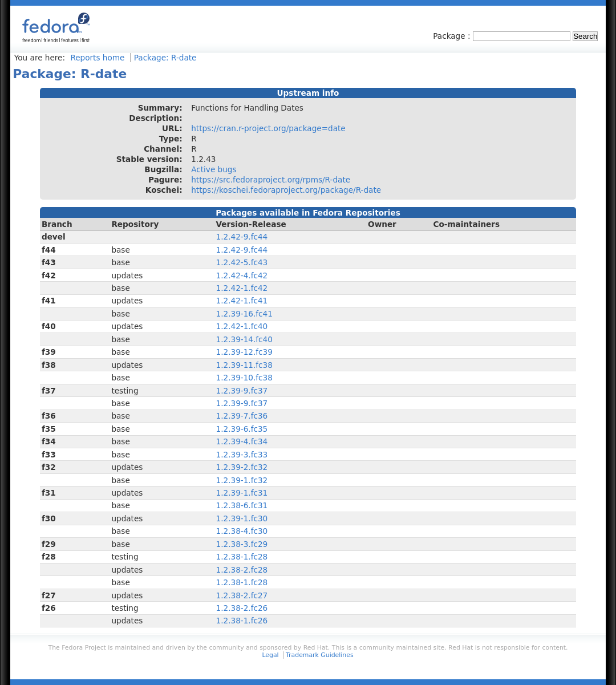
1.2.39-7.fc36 (242, 416)
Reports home (97, 58)
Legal (270, 655)
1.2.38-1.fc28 (242, 557)
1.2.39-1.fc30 (242, 518)
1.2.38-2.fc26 (242, 608)
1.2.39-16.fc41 (244, 314)
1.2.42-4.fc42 (242, 275)
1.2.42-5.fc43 (242, 262)
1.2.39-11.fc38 (244, 365)
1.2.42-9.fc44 (242, 237)
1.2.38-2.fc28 (242, 570)
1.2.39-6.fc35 (242, 429)
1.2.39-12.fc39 (244, 352)
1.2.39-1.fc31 (242, 493)
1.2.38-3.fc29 (242, 544)
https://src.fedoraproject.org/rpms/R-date (271, 180)
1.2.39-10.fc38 (244, 378)
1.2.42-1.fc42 (242, 288)
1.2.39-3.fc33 (242, 455)
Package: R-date (165, 58)
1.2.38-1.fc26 (242, 621)
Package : (453, 36)
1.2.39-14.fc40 (244, 339)
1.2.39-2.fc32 (242, 467)
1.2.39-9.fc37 (242, 391)
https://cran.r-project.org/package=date (268, 128)
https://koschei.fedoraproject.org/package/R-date (286, 190)
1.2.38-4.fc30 (242, 531)
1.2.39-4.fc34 (242, 441)
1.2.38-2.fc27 (242, 595)
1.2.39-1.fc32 (242, 480)
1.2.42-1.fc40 (242, 326)
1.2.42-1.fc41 (242, 301)
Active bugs (214, 169)
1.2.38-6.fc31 (242, 505)
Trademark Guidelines (319, 655)
